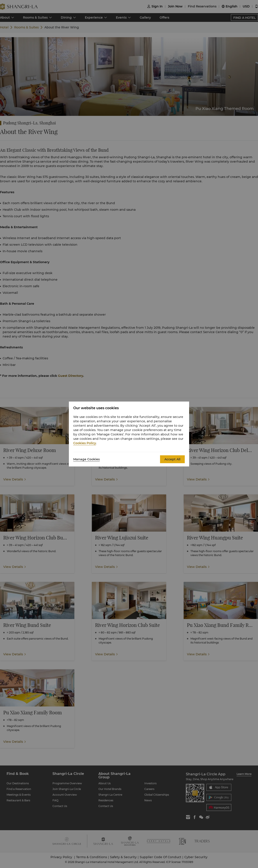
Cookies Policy (85, 443)
